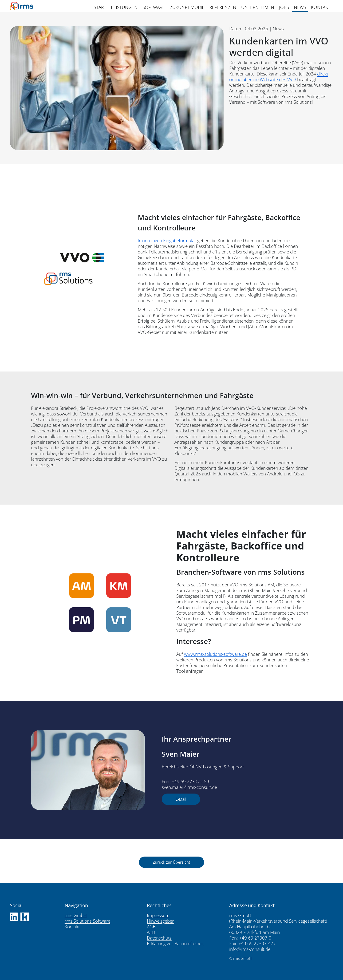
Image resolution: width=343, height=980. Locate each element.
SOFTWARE (154, 7)
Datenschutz (159, 938)
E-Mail (181, 799)
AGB (151, 927)
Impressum (158, 915)
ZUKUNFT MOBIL (187, 7)
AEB (151, 932)
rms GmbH (76, 915)
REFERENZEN (223, 7)
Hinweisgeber (160, 921)
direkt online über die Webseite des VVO (279, 77)
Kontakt (72, 927)
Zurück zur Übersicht (171, 862)
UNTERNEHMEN (258, 7)
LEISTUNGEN (124, 7)
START (100, 7)
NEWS (300, 7)
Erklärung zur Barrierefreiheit (175, 944)
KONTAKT (321, 7)
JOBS (284, 7)
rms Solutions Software (87, 921)
